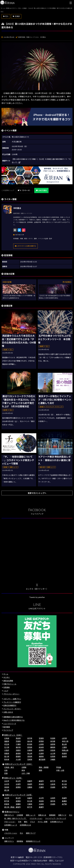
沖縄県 (53, 759)
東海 (23, 770)
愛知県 (30, 747)
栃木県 (30, 741)
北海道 (7, 738)
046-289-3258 (36, 857)
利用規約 (7, 687)
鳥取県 (7, 753)
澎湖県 (53, 787)
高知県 (30, 756)
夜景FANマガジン (12, 812)
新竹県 (64, 781)
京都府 (18, 750)
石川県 (7, 747)
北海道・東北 (9, 767)
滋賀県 (41, 750)
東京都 (53, 741)
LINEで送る (41, 190)
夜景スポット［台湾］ (13, 778)
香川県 (7, 756)
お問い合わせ (8, 712)
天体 (20, 822)
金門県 (64, 787)
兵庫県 (30, 750)
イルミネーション (36, 818)
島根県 (18, 753)
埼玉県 (7, 744)
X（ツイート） (24, 190)
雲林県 (53, 801)
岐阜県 (41, 747)
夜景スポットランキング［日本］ (19, 764)
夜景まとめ (42, 815)
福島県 (7, 741)
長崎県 (64, 756)
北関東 (24, 767)
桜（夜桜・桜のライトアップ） (16, 818)
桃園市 (30, 781)
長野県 (53, 744)
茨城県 (18, 741)
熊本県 (7, 759)
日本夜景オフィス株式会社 (31, 861)
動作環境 (7, 727)
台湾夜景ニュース (11, 825)
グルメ (33, 822)
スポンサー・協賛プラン (12, 699)
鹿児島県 (42, 759)
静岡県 (53, 747)
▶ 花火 (6, 16)
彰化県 (64, 784)
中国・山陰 (60, 770)
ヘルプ (6, 691)
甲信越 (59, 767)
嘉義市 (41, 807)
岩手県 (30, 738)
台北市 (7, 781)
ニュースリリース (10, 724)
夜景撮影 (52, 815)
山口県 (53, 753)
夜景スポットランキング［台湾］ (19, 795)
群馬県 (41, 741)
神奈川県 (65, 741)
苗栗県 (18, 787)
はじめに (7, 677)
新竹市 (53, 781)
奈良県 (53, 750)
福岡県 (41, 756)
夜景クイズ (62, 815)
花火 (71, 815)
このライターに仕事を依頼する (25, 246)
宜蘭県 (30, 787)
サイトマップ (8, 730)
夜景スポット (9, 815)
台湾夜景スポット (57, 822)
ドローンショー (10, 822)
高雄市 (30, 784)
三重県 (64, 747)
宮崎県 (30, 759)
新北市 (18, 781)
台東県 (53, 784)
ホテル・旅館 (43, 822)
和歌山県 (65, 750)
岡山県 (30, 753)
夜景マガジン (9, 841)
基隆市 (41, 781)
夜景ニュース (31, 815)
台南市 (18, 784)
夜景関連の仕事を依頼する (13, 717)
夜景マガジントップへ (37, 493)
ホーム (6, 674)
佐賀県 (53, 756)
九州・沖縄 (26, 773)
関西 (40, 770)
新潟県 (30, 744)
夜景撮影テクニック (33, 841)
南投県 (7, 787)
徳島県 (64, 753)
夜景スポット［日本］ (13, 735)
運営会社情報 (8, 681)
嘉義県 (64, 801)
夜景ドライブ (31, 833)
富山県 (64, 744)
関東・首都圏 (44, 767)
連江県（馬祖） (10, 807)
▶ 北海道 (16, 16)
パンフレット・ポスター (12, 709)
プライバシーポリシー (11, 694)
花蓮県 (41, 787)
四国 (6, 773)
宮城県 (41, 738)
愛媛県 (18, 756)
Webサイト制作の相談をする (14, 720)
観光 (26, 822)
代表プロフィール (10, 684)
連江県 (7, 790)
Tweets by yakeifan (37, 597)
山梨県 (41, 744)
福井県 (18, 747)
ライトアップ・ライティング (56, 818)
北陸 (6, 770)
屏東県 (41, 784)
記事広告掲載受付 (10, 705)
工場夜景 (20, 815)
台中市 (7, 784)
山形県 (64, 738)
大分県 (18, 759)
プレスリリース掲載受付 (12, 702)
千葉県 (18, 744)
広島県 (41, 753)
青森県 (18, 738)
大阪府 (7, 750)
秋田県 (53, 738)
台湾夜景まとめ (25, 825)
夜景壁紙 (20, 841)
